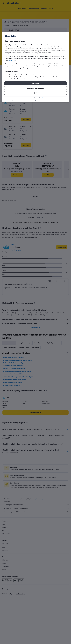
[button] (35, 83)
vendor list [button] (12, 60)
